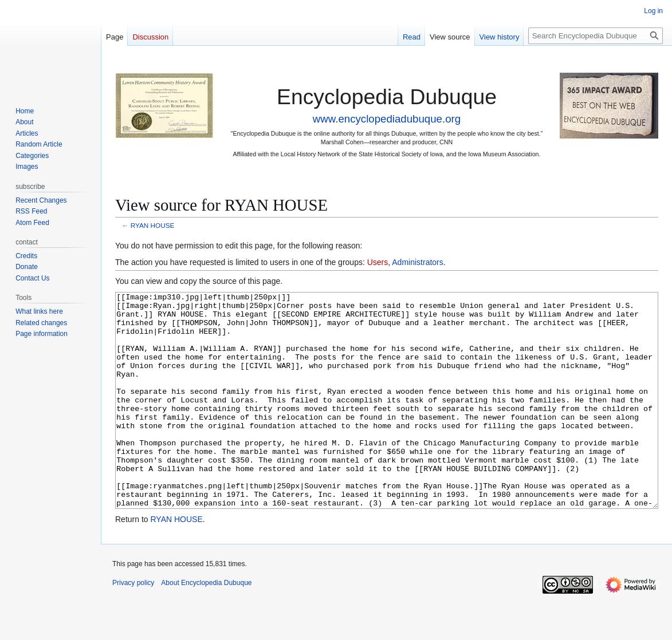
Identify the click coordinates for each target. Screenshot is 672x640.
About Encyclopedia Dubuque (206, 626)
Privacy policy (133, 626)
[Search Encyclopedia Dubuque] (596, 36)
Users (378, 262)
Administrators (417, 262)
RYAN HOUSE (153, 225)
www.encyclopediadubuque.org (387, 119)
